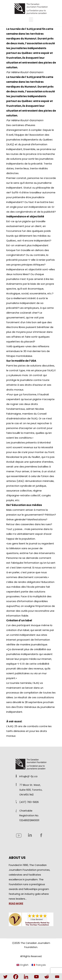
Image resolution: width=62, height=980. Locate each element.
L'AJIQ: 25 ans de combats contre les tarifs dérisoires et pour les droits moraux (29, 731)
